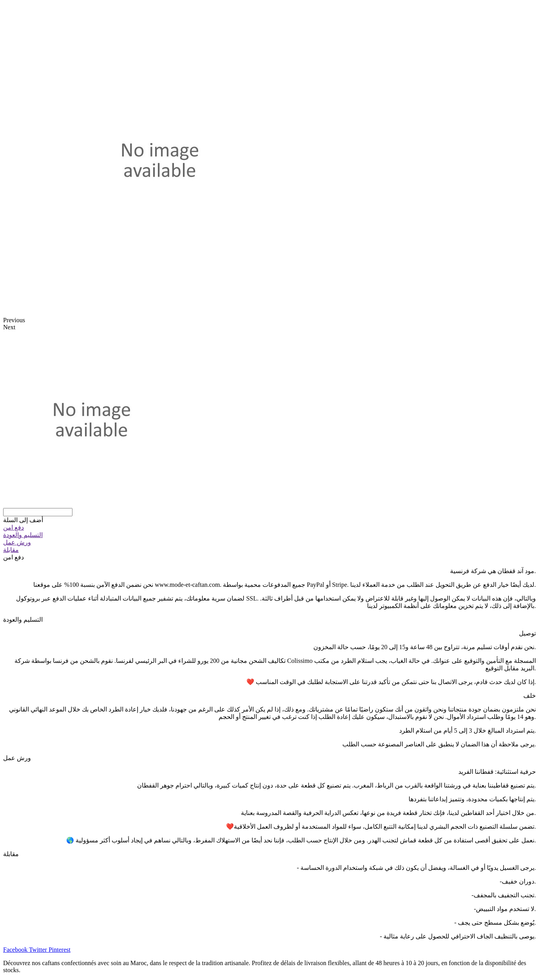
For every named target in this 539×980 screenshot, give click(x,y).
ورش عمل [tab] (17, 758)
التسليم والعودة (23, 535)
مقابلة (11, 550)
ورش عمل (17, 542)
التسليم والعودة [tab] (23, 620)
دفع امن (14, 527)
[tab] (269, 527)
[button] (23, 520)
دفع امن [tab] (14, 557)
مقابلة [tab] (11, 854)
